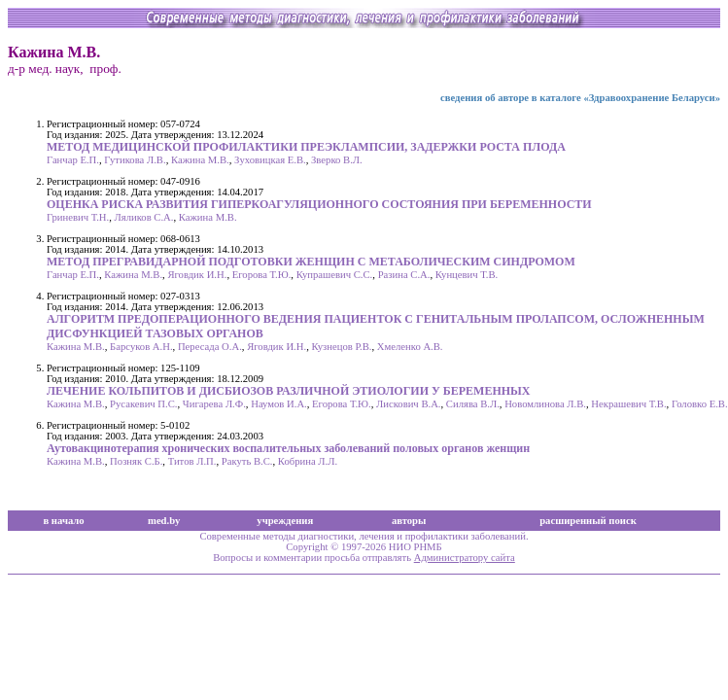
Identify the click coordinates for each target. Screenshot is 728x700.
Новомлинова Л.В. (545, 404)
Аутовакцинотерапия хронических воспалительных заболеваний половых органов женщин (288, 448)
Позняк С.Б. (136, 461)
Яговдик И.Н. (197, 275)
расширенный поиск (588, 521)
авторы (409, 521)
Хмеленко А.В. (410, 347)
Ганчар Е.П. (73, 160)
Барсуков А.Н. (141, 347)
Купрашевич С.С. (335, 275)
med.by (164, 521)
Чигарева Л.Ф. (214, 404)
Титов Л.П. (192, 461)
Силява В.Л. (473, 404)
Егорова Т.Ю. (262, 275)
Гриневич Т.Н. (78, 217)
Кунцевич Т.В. (467, 275)
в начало (63, 521)
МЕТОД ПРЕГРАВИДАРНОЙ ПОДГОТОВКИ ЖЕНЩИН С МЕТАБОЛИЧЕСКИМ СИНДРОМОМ (311, 262)
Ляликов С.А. (144, 217)
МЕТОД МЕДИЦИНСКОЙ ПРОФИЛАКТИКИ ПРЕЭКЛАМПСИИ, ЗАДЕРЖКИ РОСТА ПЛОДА (306, 147)
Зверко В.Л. (337, 160)
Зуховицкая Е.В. (270, 160)
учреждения (285, 521)
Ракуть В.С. (247, 461)
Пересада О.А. (210, 347)
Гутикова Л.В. (135, 160)
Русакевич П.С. (143, 404)
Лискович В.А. (409, 404)
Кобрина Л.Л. (308, 461)
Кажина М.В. (200, 160)
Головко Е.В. (700, 404)
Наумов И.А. (279, 404)
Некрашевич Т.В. (628, 404)
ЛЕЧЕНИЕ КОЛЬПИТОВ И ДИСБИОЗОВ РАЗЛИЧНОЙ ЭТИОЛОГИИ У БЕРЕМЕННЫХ (289, 391)
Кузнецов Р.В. (341, 347)
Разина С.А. (404, 275)
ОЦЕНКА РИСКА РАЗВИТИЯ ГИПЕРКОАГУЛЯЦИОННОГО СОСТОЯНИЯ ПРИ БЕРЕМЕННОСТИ (319, 204)
